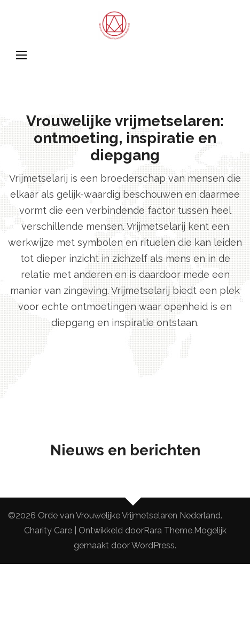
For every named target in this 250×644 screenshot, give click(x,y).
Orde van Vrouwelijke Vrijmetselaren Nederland (129, 515)
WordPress (153, 545)
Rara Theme (168, 530)
